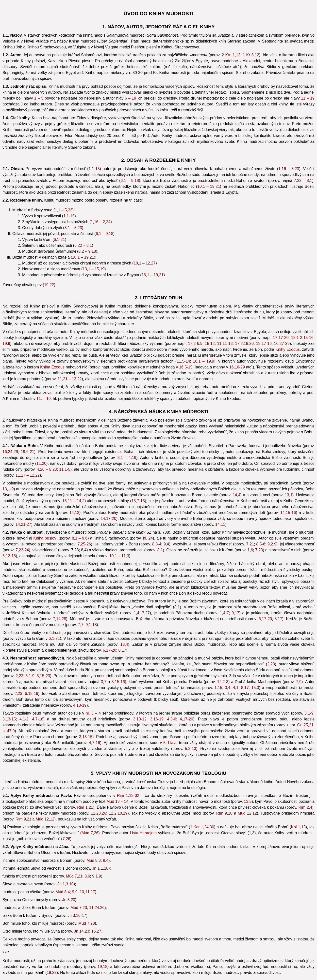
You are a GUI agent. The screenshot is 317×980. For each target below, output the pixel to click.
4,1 (236, 688)
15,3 (255, 688)
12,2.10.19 (118, 813)
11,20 (41, 463)
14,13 (74, 513)
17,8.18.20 (244, 344)
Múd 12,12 (247, 813)
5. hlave (170, 743)
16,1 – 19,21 (153, 275)
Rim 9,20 (224, 813)
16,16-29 (237, 367)
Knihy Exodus (288, 349)
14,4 (237, 495)
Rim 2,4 (305, 807)
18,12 (210, 344)
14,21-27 (23, 524)
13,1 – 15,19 (93, 269)
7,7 (81, 625)
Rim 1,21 (85, 807)
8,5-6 (261, 544)
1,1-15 (94, 169)
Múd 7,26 (90, 833)
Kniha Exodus (52, 367)
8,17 (278, 619)
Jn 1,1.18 (100, 868)
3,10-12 (140, 719)
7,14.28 (59, 619)
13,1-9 (8, 489)
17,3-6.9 (195, 344)
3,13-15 (9, 719)
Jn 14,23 (82, 931)
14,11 (220, 524)
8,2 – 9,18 (87, 251)
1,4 (136, 613)
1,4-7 (224, 613)
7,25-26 (84, 544)
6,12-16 (9, 556)
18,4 (124, 644)
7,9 (299, 682)
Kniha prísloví (45, 538)
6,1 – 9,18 (130, 181)
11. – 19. (44, 399)
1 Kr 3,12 (251, 55)
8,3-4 (157, 544)
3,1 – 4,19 (127, 458)
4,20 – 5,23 (47, 469)
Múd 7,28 (87, 923)
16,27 (96, 931)
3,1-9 (30, 676)
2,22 (19, 676)
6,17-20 (265, 619)
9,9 (75, 892)
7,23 (259, 550)
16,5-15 (186, 367)
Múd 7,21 (74, 876)
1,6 (250, 550)
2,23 (271, 664)
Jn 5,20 (68, 900)
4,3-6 (171, 719)
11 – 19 (308, 98)
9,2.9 (272, 544)
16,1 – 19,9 (203, 361)
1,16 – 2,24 (100, 222)
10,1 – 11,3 (119, 556)
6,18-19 (32, 694)
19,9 (6, 344)
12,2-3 (223, 682)
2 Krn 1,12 (231, 55)
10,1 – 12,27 (144, 263)
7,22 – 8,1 (303, 181)
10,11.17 (87, 892)
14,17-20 (108, 519)
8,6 (87, 876)
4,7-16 (38, 719)
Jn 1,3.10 (66, 884)
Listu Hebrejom (143, 833)
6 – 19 (130, 98)
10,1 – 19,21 (209, 186)
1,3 (252, 833)
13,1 (289, 495)
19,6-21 (27, 452)
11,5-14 (183, 361)
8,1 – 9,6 (80, 538)
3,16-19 (157, 719)
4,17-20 (186, 719)
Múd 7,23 (79, 908)
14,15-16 (288, 513)
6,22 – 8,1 (83, 245)
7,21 (250, 544)
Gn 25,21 (305, 725)
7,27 (146, 613)
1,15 (218, 688)
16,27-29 (282, 344)
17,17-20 (281, 338)
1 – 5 (39, 98)
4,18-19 (80, 705)
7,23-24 (22, 550)
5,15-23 (43, 676)
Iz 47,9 (9, 731)
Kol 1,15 (298, 827)
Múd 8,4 (63, 892)
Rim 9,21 (23, 819)
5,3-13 (191, 749)
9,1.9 (97, 876)
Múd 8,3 (94, 860)
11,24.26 (97, 908)
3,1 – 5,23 (73, 228)
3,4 (228, 688)
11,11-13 (225, 344)
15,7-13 (138, 501)
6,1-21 (59, 240)
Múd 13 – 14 (117, 801)
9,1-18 (91, 625)
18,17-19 (264, 344)
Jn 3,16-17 (77, 915)
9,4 (166, 544)
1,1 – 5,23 (64, 210)
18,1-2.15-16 (302, 338)
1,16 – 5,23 (289, 169)
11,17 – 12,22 (28, 475)
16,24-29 (10, 452)
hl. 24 (148, 538)
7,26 (66, 839)
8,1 (160, 550)
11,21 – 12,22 (70, 379)
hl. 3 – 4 (93, 713)
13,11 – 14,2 (73, 501)
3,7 (104, 682)
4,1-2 (24, 719)
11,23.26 (99, 813)
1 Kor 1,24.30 (202, 827)
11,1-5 (65, 469)
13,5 (248, 801)
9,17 (235, 613)
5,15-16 (118, 682)
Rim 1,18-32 (128, 796)
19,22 (49, 285)
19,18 (102, 967)
